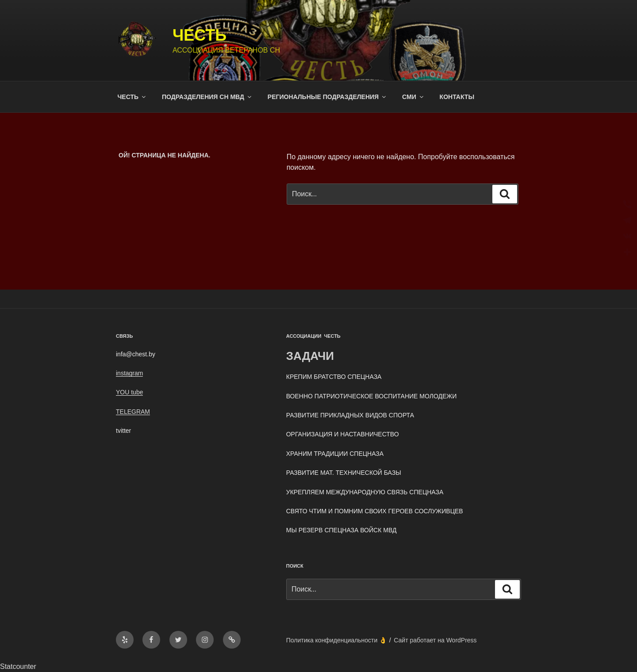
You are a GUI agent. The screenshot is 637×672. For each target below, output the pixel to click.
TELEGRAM (133, 412)
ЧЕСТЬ (200, 35)
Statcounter (18, 666)
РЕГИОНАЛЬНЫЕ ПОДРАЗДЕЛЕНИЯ (327, 97)
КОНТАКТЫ (457, 97)
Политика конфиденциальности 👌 (336, 640)
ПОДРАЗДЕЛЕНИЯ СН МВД (207, 97)
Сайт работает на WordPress (435, 640)
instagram (129, 373)
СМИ (413, 97)
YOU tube (129, 392)
